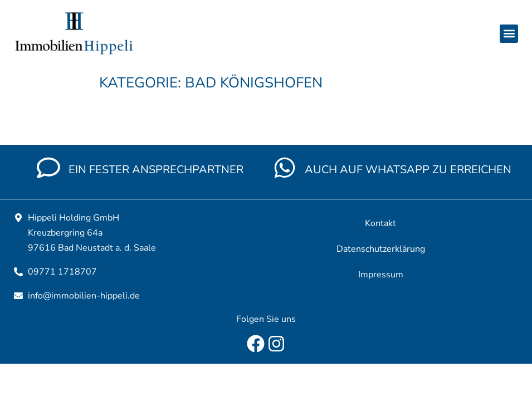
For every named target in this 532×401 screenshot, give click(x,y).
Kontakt (380, 223)
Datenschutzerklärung (381, 249)
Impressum (381, 275)
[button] (509, 34)
